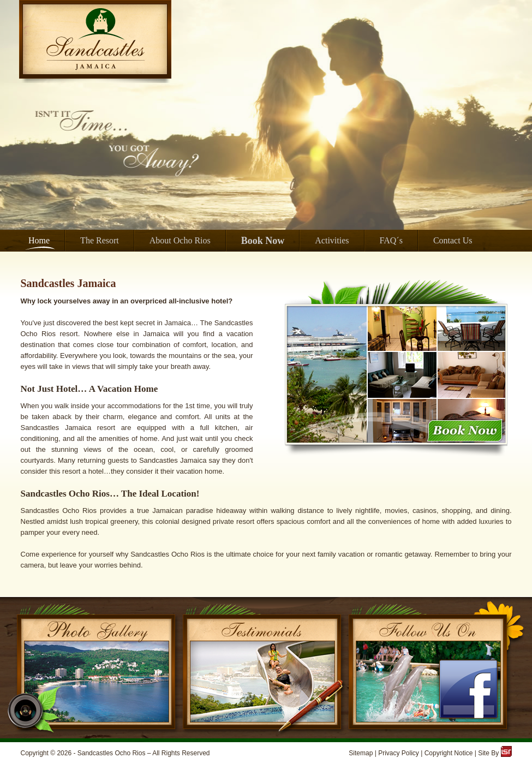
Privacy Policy (399, 753)
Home (39, 240)
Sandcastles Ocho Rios (112, 753)
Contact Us (453, 240)
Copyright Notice (449, 753)
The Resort (100, 240)
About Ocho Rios (180, 240)
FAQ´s (391, 240)
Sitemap (361, 753)
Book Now (263, 241)
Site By (495, 753)
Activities (332, 240)
